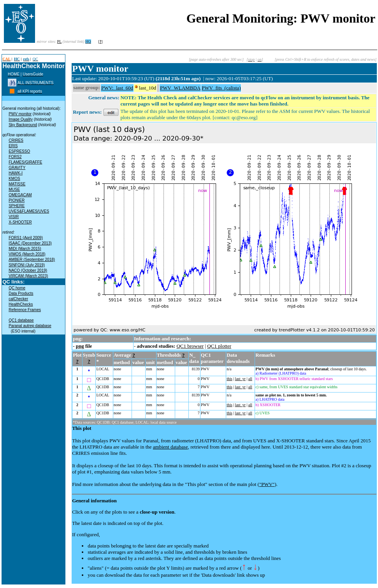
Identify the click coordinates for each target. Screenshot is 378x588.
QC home (17, 288)
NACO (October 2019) (28, 270)
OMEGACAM (20, 195)
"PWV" (267, 484)
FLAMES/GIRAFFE (25, 162)
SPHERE (17, 206)
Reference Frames (25, 310)
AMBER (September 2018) (32, 260)
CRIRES (16, 140)
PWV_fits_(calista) (221, 88)
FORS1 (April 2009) (26, 238)
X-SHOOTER (20, 222)
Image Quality (21, 119)
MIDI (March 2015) (25, 249)
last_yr (240, 379)
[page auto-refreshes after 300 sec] (216, 59)
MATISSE (17, 184)
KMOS (14, 179)
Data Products (21, 293)
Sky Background (23, 125)
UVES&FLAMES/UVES (29, 211)
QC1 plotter (219, 346)
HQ (88, 41)
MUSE (14, 189)
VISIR (14, 217)
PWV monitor (20, 114)
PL (60, 41)
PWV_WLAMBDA (180, 88)
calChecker (18, 299)
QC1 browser (190, 346)
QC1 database (21, 320)
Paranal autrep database (30, 326)
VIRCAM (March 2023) (28, 276)
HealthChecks (21, 304)
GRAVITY (17, 168)
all (250, 379)
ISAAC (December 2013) (30, 243)
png (80, 346)
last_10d (148, 88)
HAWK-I (16, 173)
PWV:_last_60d (117, 88)
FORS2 (15, 157)
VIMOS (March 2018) (27, 254)
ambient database (171, 447)
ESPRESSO (19, 151)
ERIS (13, 146)
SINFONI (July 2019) (27, 265)
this (229, 379)
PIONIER (17, 200)
